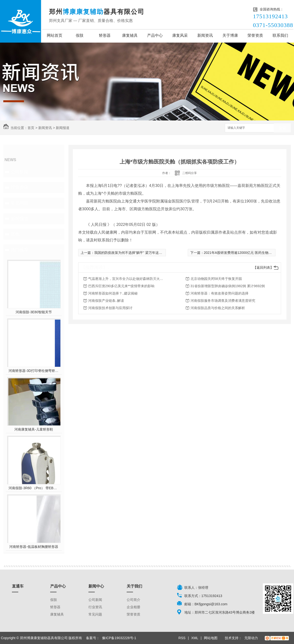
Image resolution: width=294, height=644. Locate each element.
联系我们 (280, 35)
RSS (182, 638)
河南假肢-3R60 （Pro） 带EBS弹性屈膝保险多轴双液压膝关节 (34, 488)
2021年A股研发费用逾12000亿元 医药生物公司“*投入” (245, 253)
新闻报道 (63, 128)
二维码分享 (190, 173)
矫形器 (105, 35)
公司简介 (133, 600)
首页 (31, 128)
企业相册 (133, 607)
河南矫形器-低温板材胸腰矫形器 (34, 547)
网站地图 (211, 638)
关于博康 (230, 35)
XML (195, 638)
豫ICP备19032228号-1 (119, 638)
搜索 (282, 128)
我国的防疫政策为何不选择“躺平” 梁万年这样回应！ (133, 253)
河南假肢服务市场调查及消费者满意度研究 (223, 301)
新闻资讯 (205, 35)
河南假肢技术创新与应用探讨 (110, 308)
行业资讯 (19, 187)
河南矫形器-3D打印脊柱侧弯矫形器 (34, 371)
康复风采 (180, 35)
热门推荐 (19, 250)
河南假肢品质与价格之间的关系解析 (218, 308)
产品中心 (155, 35)
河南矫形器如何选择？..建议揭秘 (113, 293)
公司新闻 (19, 172)
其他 (15, 234)
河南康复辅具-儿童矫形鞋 (34, 429)
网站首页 (55, 35)
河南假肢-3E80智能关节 (34, 312)
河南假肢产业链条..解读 (106, 301)
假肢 (80, 35)
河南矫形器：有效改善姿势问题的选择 (219, 293)
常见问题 (19, 203)
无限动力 (251, 638)
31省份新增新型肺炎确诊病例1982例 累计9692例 (228, 286)
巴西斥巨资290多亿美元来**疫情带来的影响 (121, 286)
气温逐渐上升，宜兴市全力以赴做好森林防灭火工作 (127, 279)
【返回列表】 (263, 267)
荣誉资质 (255, 35)
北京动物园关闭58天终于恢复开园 (216, 279)
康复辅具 (130, 35)
